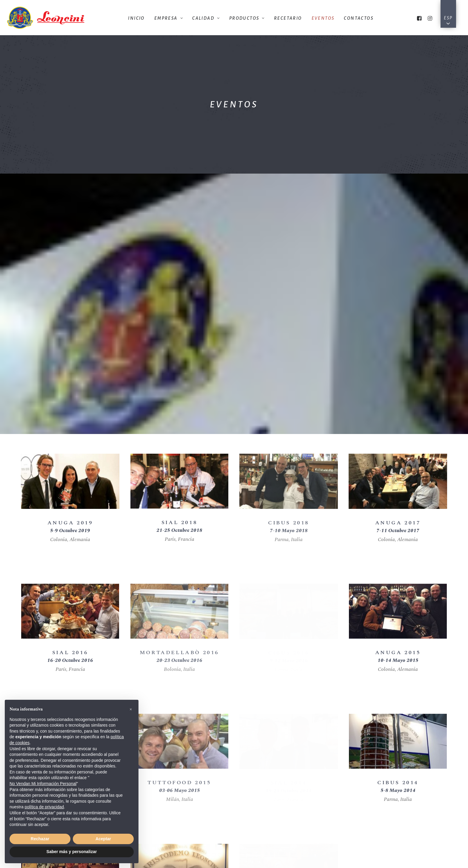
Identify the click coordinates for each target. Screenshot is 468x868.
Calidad (206, 18)
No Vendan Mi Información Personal (43, 784)
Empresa (168, 18)
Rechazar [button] (40, 839)
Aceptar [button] (103, 839)
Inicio (136, 18)
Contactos (359, 18)
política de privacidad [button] (44, 807)
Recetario (288, 18)
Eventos (323, 18)
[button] (131, 709)
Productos (247, 18)
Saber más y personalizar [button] (72, 852)
